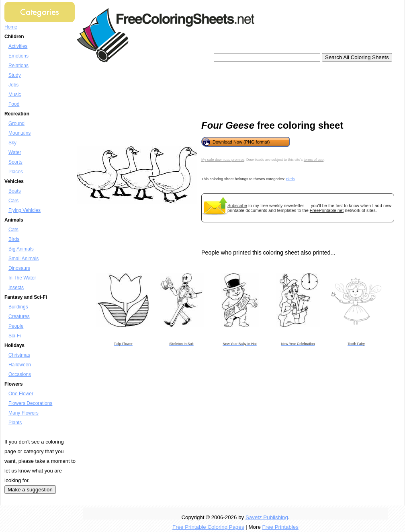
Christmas (19, 355)
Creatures (19, 316)
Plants (15, 423)
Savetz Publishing (267, 517)
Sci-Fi (15, 336)
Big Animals (21, 249)
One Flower (21, 394)
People (16, 326)
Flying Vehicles (25, 210)
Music (15, 94)
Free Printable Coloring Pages (208, 527)
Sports (15, 162)
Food (14, 104)
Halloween (20, 365)
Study (15, 75)
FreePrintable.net (327, 210)
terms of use (314, 160)
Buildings (18, 307)
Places (16, 172)
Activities (18, 46)
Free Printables (280, 527)
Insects (16, 288)
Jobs (13, 85)
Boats (15, 191)
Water (15, 152)
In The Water (22, 278)
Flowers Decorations (30, 403)
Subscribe (237, 205)
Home (11, 27)
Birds (14, 239)
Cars (13, 201)
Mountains (19, 133)
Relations (18, 66)
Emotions (18, 56)
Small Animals (24, 259)
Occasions (20, 374)
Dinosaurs (19, 268)
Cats (13, 230)
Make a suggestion (30, 490)
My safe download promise (223, 160)
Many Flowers (24, 413)
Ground (16, 123)
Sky (12, 143)
